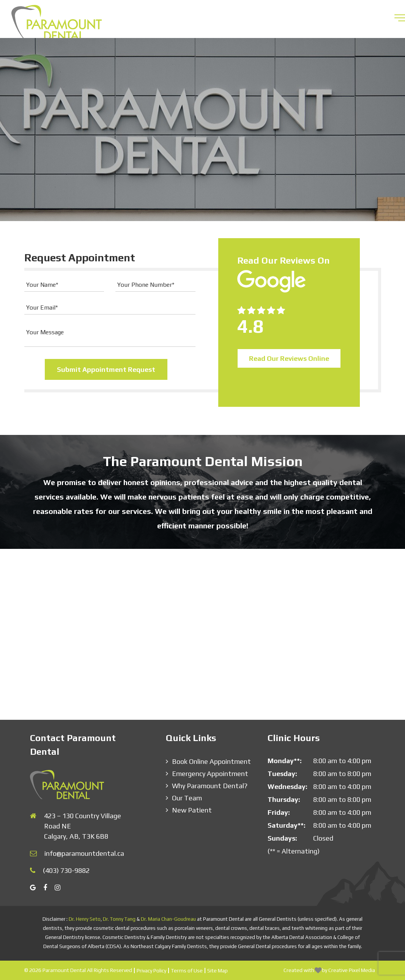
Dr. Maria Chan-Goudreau (168, 919)
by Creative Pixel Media (348, 970)
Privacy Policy (151, 971)
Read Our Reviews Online (289, 358)
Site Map (217, 971)
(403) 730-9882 (66, 870)
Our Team (187, 798)
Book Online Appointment (211, 761)
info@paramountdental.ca (84, 853)
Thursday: (284, 799)
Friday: (279, 812)
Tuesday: (282, 774)
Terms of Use (187, 971)
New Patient (192, 810)
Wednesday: (288, 786)
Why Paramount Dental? (210, 786)
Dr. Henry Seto (85, 919)
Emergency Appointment (210, 774)
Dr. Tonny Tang (119, 919)
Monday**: (285, 761)
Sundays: (282, 838)
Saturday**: (287, 825)
